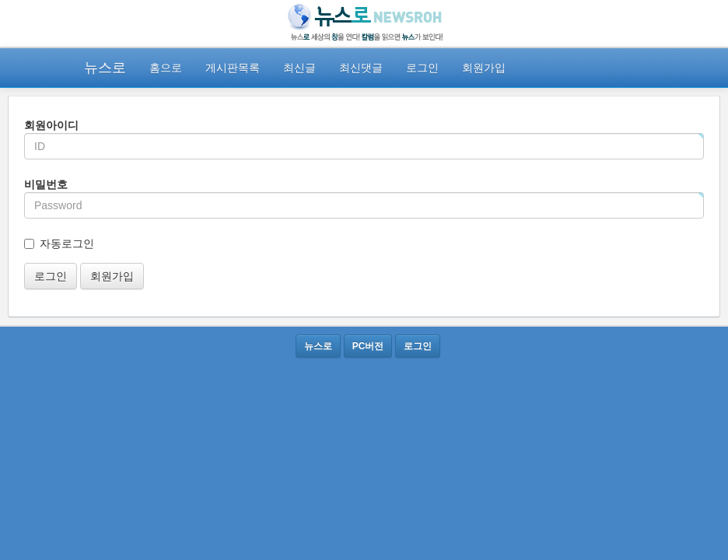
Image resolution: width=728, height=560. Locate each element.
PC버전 (368, 346)
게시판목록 (233, 68)
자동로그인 (67, 243)
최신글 (299, 68)
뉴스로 (105, 68)
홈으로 (166, 68)
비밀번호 (46, 184)
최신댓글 (361, 68)
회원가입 (484, 68)
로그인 (422, 68)
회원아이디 (51, 125)
